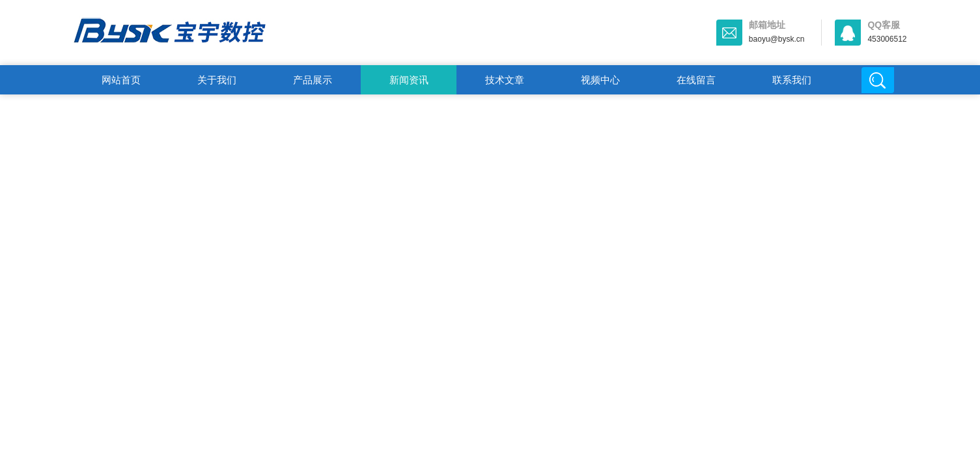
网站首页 (121, 80)
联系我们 (792, 80)
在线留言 (696, 80)
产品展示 (313, 80)
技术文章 (505, 80)
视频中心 (600, 80)
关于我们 (217, 80)
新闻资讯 (409, 80)
